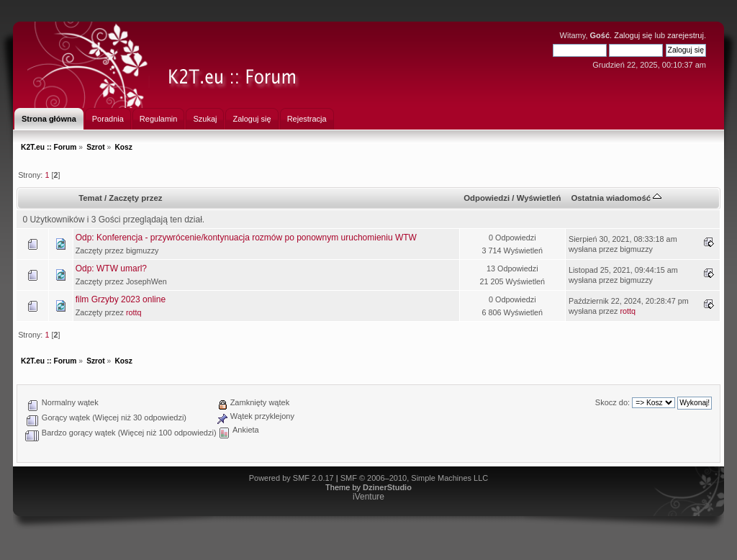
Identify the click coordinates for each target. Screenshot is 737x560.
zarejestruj (686, 35)
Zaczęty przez (135, 198)
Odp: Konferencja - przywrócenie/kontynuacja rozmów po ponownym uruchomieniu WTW (246, 238)
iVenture (368, 497)
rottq (134, 312)
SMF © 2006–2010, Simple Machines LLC (415, 478)
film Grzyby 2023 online (121, 299)
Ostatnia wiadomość (616, 198)
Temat (90, 198)
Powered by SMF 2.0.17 (291, 478)
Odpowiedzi (487, 198)
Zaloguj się (633, 35)
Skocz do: (612, 402)
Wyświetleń (539, 198)
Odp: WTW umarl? (111, 268)
